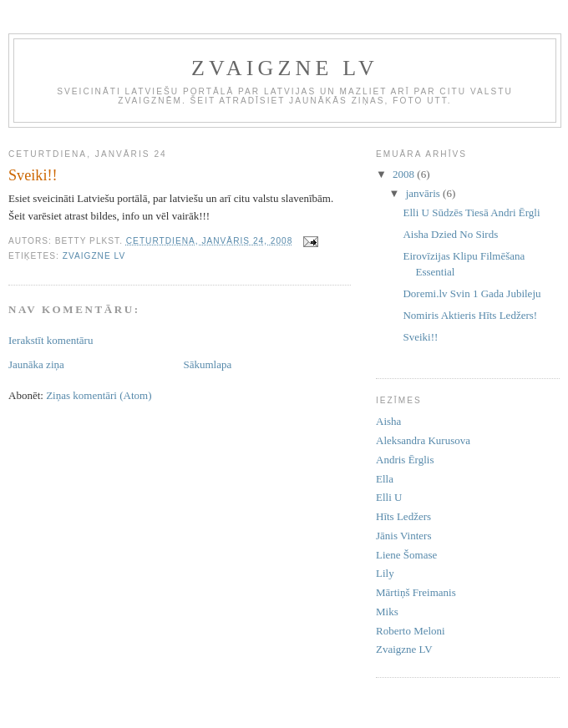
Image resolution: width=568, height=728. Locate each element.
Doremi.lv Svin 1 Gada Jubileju (472, 293)
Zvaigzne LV (94, 256)
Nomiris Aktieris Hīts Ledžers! (470, 315)
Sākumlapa (208, 364)
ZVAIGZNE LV (285, 68)
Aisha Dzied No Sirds (450, 234)
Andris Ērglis (405, 460)
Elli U (389, 497)
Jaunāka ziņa (36, 364)
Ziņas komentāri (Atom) (99, 395)
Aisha (388, 421)
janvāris (424, 193)
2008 (405, 174)
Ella (385, 479)
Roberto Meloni (411, 631)
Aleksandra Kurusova (423, 440)
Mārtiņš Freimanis (416, 592)
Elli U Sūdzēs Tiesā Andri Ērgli (471, 212)
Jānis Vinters (404, 536)
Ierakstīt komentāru (51, 340)
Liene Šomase (406, 555)
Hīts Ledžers (403, 516)
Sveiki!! (420, 337)
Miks (387, 612)
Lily (385, 573)
